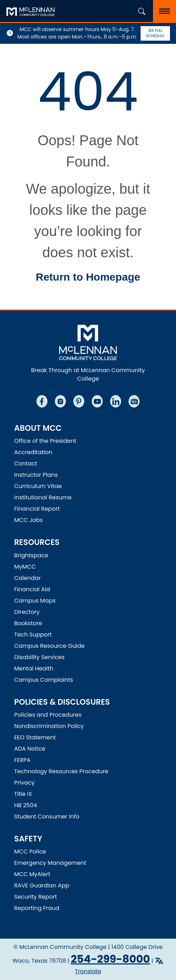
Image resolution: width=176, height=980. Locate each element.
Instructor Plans (36, 475)
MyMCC (25, 567)
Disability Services (39, 657)
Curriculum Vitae (38, 486)
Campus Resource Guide (49, 646)
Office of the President (45, 441)
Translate (88, 971)
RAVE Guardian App (42, 885)
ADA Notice (30, 749)
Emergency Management (50, 863)
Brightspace (31, 555)
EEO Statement (35, 737)
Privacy (24, 783)
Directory (27, 612)
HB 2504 (26, 805)
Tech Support (33, 635)
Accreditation (33, 452)
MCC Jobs (29, 520)
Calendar (27, 578)
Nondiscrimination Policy (49, 726)
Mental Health (34, 668)
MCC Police (30, 852)
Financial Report (37, 509)
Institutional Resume (43, 497)
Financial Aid (32, 589)
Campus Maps (35, 601)
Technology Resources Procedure (61, 771)
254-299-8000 (110, 959)
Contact (26, 463)
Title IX (23, 794)
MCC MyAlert (32, 874)
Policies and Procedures (48, 715)
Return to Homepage (88, 277)
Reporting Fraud (37, 908)
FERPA (22, 760)
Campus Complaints (44, 680)
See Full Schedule (155, 33)
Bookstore (28, 623)
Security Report (36, 897)
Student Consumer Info (47, 817)
